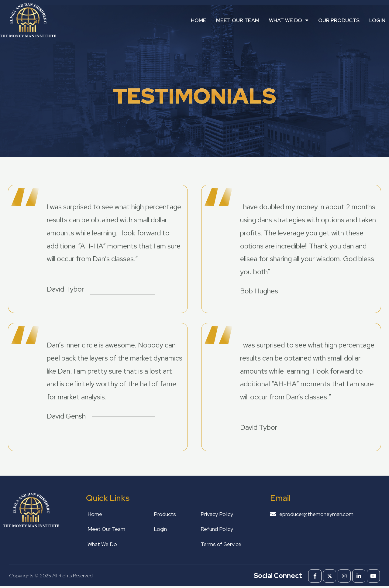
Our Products (339, 20)
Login (377, 20)
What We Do (289, 20)
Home (199, 20)
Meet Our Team (238, 20)
